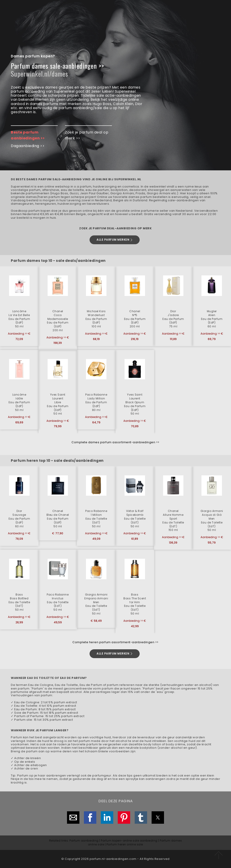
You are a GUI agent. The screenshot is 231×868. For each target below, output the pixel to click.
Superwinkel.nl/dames (39, 74)
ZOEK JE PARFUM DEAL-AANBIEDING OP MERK (115, 228)
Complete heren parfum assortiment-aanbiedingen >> (115, 642)
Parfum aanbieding (84, 841)
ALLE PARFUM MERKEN (115, 240)
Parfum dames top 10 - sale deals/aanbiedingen (58, 261)
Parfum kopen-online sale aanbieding (129, 841)
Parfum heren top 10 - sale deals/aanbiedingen (57, 461)
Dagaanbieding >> (28, 146)
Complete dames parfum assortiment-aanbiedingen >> (115, 442)
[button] (19, 308)
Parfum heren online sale (125, 844)
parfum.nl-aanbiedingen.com (113, 859)
